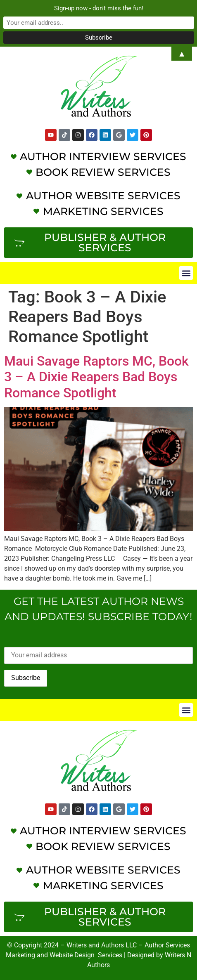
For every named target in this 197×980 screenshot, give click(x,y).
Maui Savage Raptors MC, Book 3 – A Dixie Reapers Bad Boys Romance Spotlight (96, 377)
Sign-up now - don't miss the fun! (99, 8)
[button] (186, 273)
